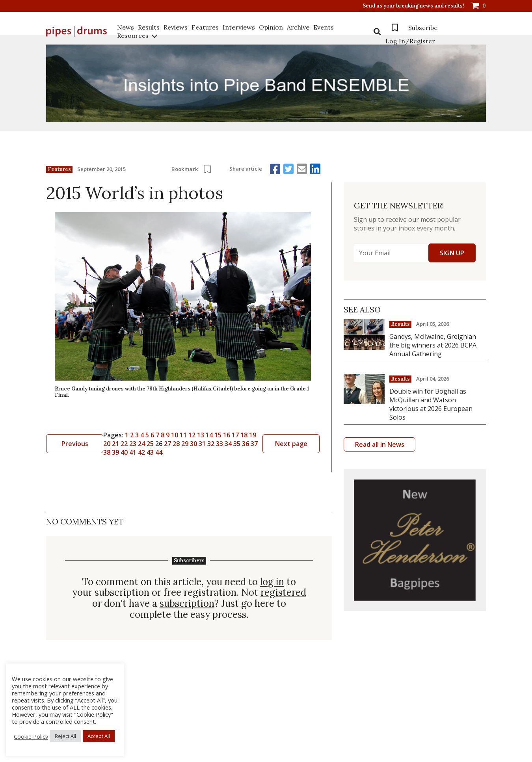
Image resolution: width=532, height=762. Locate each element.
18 (244, 435)
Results (149, 27)
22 (124, 444)
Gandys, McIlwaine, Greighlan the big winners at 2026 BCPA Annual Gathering (433, 345)
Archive (298, 27)
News (126, 27)
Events (324, 27)
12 (192, 435)
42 (141, 452)
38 (107, 452)
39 (115, 452)
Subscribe (423, 28)
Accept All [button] (99, 736)
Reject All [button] (65, 736)
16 (227, 435)
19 (253, 435)
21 (115, 444)
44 (159, 452)
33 (219, 444)
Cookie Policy (31, 736)
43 (150, 452)
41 (133, 452)
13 (201, 435)
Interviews (239, 27)
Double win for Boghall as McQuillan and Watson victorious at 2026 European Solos (431, 404)
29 (185, 444)
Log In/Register (410, 41)
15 (218, 435)
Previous (75, 444)
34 (228, 444)
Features (205, 27)
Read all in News (380, 444)
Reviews (176, 27)
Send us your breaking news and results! (413, 6)
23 (133, 444)
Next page (291, 444)
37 (254, 444)
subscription (187, 604)
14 (209, 435)
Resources (133, 35)
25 (150, 444)
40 (124, 452)
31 (202, 444)
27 (167, 444)
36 (246, 444)
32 (211, 444)
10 (175, 435)
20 (107, 444)
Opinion (271, 27)
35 (237, 444)
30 (193, 444)
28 (176, 444)
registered (283, 593)
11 (183, 435)
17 (235, 435)
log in (272, 582)
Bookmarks (395, 28)
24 (141, 444)
